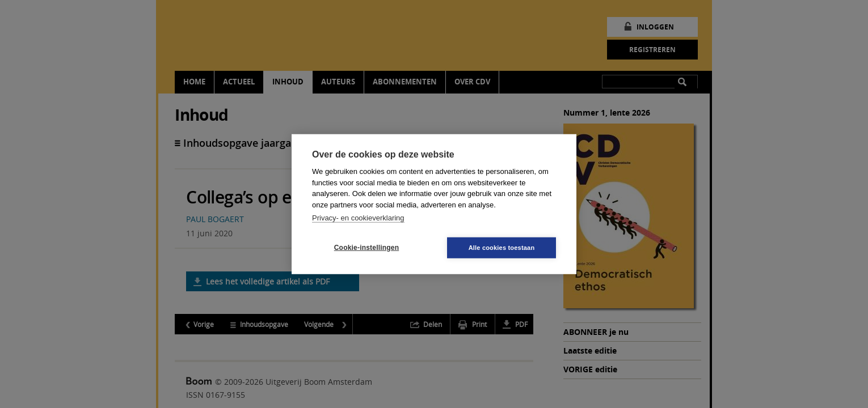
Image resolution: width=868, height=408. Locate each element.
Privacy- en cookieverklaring (358, 218)
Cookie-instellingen (366, 248)
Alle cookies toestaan (502, 247)
